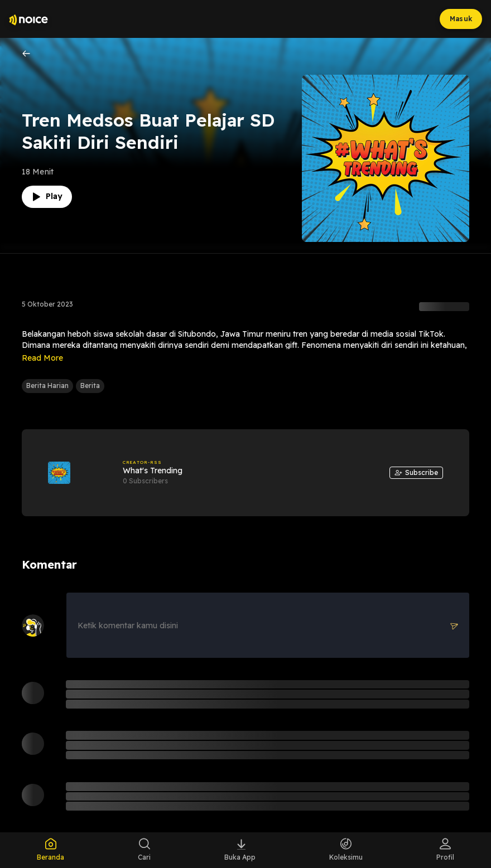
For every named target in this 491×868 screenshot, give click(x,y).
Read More (42, 358)
